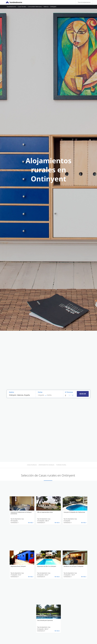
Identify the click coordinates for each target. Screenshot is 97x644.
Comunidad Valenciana (35, 7)
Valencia (46, 7)
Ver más (30, 523)
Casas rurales (22, 7)
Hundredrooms (11, 7)
